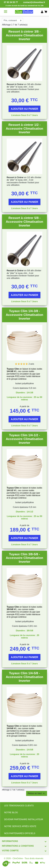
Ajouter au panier (24, 109)
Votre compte (10, 851)
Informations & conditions (18, 846)
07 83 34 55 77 (11, 2)
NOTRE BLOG (11, 813)
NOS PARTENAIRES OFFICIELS (20, 833)
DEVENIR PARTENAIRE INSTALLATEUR (24, 819)
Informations (10, 841)
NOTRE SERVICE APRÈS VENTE (20, 826)
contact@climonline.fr (34, 2)
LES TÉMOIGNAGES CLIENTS (19, 806)
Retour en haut (37, 793)
